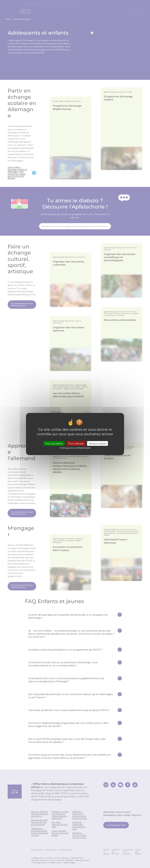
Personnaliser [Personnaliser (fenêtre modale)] (98, 443)
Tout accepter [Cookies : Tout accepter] (54, 443)
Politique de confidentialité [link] (75, 448)
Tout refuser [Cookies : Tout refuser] (76, 443)
